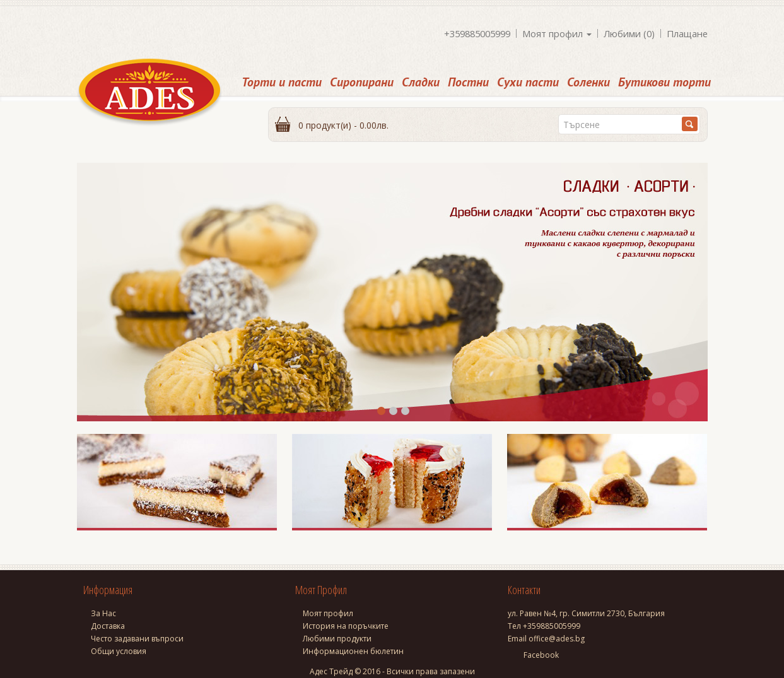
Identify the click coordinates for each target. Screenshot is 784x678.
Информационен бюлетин (353, 651)
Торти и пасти (282, 82)
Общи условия (119, 651)
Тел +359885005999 (544, 626)
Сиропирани (362, 82)
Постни (468, 82)
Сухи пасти (528, 82)
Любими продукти (337, 639)
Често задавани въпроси (137, 639)
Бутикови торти (664, 82)
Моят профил (328, 613)
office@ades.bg (557, 639)
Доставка (108, 626)
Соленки (588, 82)
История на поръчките (346, 626)
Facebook (541, 655)
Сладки (421, 82)
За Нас (103, 613)
